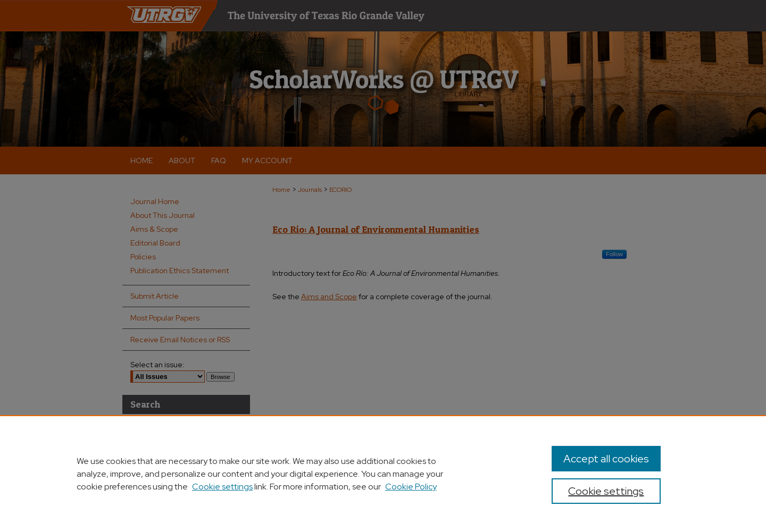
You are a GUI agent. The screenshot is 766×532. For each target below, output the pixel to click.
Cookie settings (222, 487)
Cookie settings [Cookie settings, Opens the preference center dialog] (606, 491)
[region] (383, 474)
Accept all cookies (606, 459)
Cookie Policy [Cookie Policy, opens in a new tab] (411, 487)
